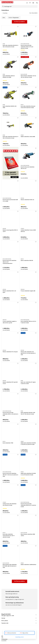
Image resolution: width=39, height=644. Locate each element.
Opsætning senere (20, 637)
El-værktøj (5, 13)
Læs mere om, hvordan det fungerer (14, 605)
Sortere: (14, 18)
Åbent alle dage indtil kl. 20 (11, 594)
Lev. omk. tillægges (6, 54)
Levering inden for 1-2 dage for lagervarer (15, 599)
